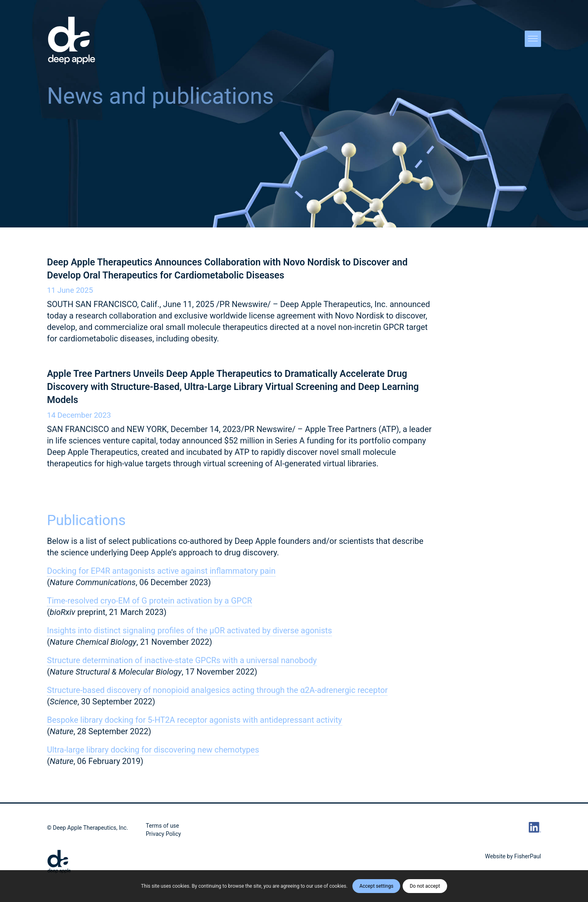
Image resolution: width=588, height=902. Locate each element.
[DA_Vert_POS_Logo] (72, 41)
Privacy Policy (163, 834)
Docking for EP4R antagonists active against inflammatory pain (161, 571)
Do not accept (425, 886)
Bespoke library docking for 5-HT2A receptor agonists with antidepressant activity (195, 720)
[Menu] (530, 41)
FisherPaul (528, 856)
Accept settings (376, 886)
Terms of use (163, 826)
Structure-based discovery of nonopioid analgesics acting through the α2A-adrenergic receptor (217, 690)
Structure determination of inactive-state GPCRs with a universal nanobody (182, 660)
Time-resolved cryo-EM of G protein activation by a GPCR (149, 601)
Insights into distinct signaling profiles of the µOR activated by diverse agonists (189, 630)
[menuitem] (530, 41)
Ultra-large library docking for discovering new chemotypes (153, 750)
